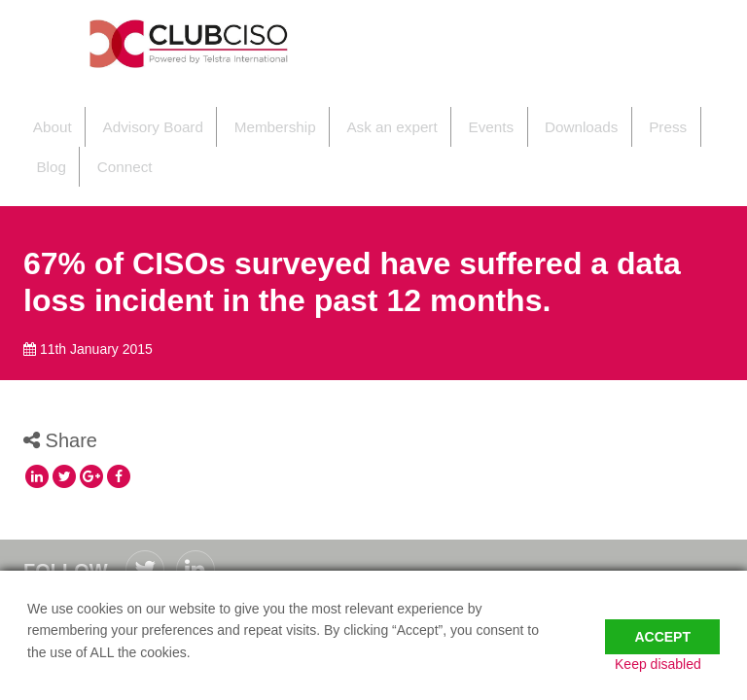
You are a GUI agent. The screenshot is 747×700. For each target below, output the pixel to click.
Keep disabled (676, 664)
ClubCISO (194, 44)
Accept (662, 624)
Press (611, 117)
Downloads (531, 117)
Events (449, 117)
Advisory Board (135, 117)
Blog (668, 117)
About (42, 117)
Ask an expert (358, 117)
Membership (249, 117)
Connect (60, 139)
